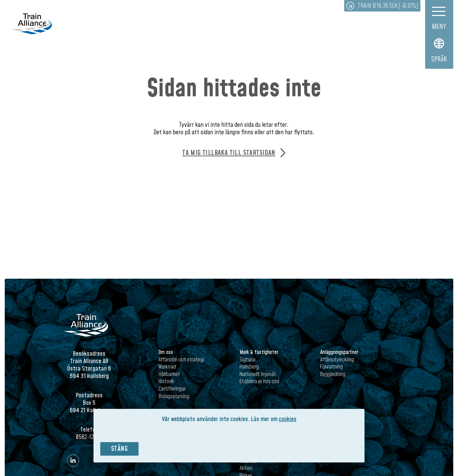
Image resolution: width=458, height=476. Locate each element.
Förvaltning (331, 367)
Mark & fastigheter (259, 352)
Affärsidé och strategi (181, 360)
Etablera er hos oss (259, 381)
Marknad (167, 367)
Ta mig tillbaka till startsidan (229, 153)
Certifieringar (172, 389)
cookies (288, 419)
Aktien (246, 468)
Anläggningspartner (339, 352)
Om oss (166, 352)
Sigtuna (247, 360)
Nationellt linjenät (258, 374)
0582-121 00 (89, 437)
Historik (166, 381)
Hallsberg (249, 367)
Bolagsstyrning (174, 396)
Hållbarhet (169, 374)
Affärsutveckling (337, 360)
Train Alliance (32, 24)
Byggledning (333, 374)
